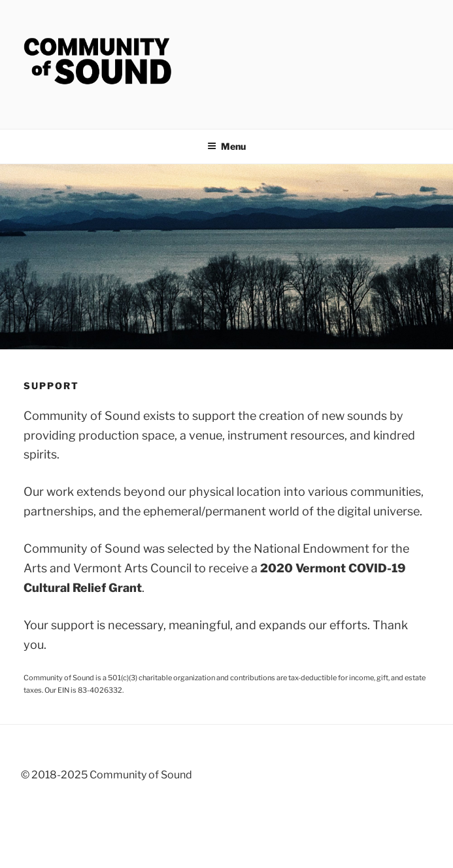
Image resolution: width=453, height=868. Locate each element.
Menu (226, 146)
